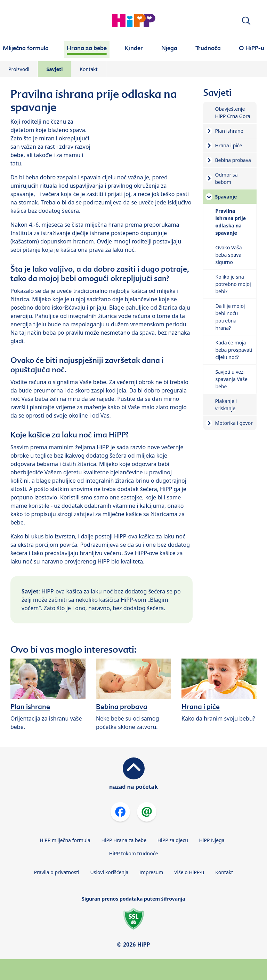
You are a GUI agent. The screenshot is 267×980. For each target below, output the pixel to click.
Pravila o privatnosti (57, 872)
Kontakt (88, 69)
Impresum (151, 872)
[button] (246, 21)
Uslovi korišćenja (110, 872)
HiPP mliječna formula (65, 840)
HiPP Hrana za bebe (124, 840)
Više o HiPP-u (189, 872)
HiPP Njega (212, 840)
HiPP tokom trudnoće (134, 853)
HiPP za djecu (173, 840)
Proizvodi (19, 69)
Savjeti (54, 69)
